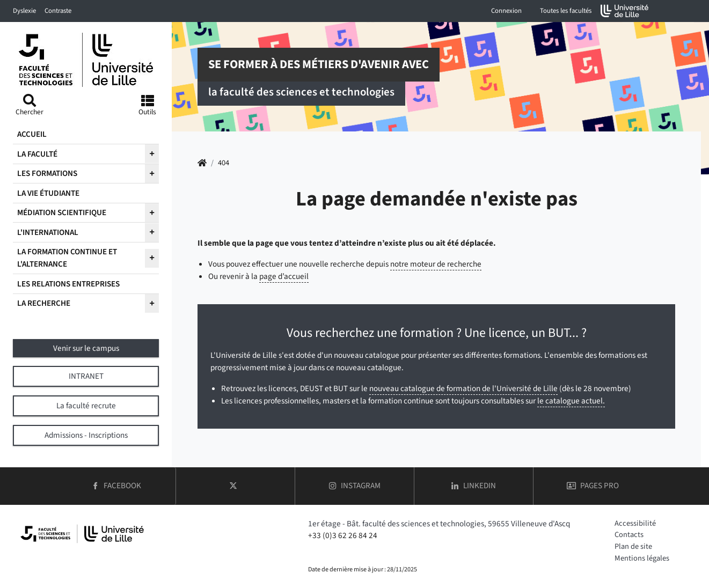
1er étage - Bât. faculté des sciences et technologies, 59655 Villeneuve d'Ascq (439, 524)
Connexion (506, 11)
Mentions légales (642, 558)
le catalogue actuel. (571, 401)
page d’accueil (284, 276)
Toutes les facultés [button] (566, 11)
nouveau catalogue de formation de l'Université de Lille (463, 388)
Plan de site (633, 546)
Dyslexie (24, 11)
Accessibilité (635, 523)
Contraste (58, 11)
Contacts (629, 535)
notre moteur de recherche (436, 264)
